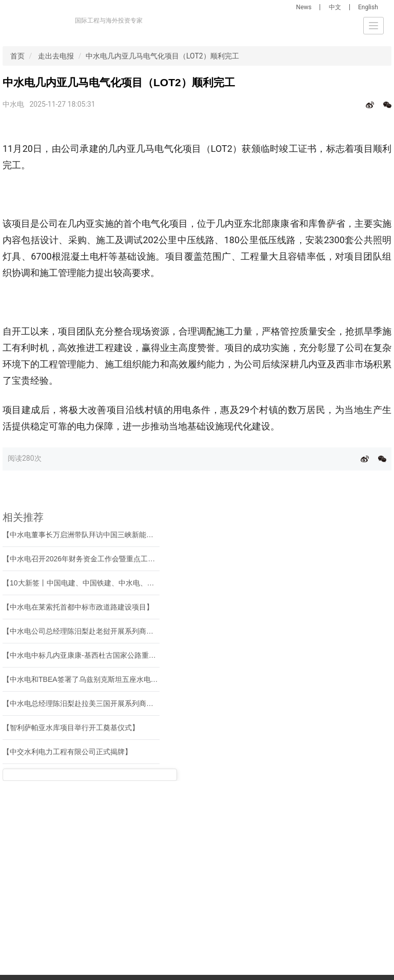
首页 (17, 56)
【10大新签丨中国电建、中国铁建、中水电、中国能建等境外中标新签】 (118, 583)
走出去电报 (56, 56)
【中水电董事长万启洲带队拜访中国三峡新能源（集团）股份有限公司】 (117, 535)
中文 (335, 7)
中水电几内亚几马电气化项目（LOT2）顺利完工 (162, 56)
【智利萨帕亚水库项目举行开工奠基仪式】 (71, 728)
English (368, 7)
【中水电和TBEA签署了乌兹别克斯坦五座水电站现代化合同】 (102, 679)
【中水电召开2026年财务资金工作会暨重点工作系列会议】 (97, 559)
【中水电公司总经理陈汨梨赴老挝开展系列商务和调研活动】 (100, 631)
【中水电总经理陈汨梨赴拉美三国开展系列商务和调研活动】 (100, 703)
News (304, 7)
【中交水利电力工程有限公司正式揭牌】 (67, 752)
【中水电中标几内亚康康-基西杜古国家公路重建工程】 (90, 655)
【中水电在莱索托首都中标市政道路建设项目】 (78, 607)
